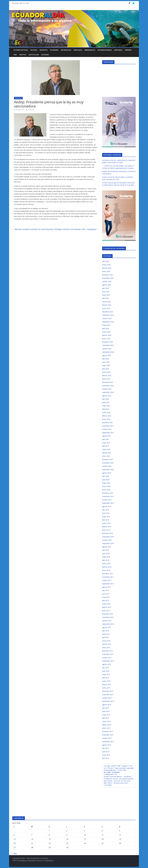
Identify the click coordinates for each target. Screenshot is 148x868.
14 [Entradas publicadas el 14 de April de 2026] (32, 839)
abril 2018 (106, 560)
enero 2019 (106, 530)
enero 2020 (106, 490)
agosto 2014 (107, 705)
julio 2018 (106, 550)
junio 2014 (106, 711)
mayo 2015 (106, 674)
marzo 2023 (106, 372)
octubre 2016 (107, 621)
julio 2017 (106, 590)
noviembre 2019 (108, 496)
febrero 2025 (107, 305)
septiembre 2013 (108, 742)
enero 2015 (106, 688)
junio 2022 (106, 402)
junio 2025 (106, 292)
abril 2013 (106, 758)
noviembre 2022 (108, 386)
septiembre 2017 (108, 584)
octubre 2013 (107, 738)
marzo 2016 (106, 641)
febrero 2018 (107, 567)
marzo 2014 (106, 721)
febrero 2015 (107, 684)
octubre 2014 (107, 698)
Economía (54, 50)
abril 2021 (106, 446)
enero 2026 (106, 271)
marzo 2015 (106, 681)
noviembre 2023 (108, 345)
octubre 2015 (107, 658)
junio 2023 (106, 362)
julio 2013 (106, 748)
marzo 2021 (106, 449)
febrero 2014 (107, 725)
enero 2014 (106, 728)
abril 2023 (106, 369)
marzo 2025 (106, 302)
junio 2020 (106, 480)
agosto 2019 (107, 506)
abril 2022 (106, 409)
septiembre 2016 (108, 624)
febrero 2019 (107, 527)
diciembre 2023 (107, 342)
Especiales (78, 50)
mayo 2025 (106, 295)
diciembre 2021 (107, 423)
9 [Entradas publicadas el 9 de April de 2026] (67, 835)
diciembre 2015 (107, 651)
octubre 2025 (107, 281)
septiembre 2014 (108, 701)
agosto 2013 (107, 745)
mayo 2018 (106, 557)
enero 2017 (106, 611)
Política (23, 55)
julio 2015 (106, 668)
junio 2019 (106, 513)
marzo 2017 (106, 604)
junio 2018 (106, 553)
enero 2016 (106, 648)
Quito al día (34, 55)
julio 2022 (106, 399)
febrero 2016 (107, 644)
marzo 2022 (106, 412)
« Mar (15, 854)
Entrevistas (66, 50)
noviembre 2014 (108, 695)
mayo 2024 (106, 325)
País (15, 55)
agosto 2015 (107, 664)
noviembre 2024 (108, 315)
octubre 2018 (107, 540)
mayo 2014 (106, 715)
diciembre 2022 (107, 382)
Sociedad (45, 55)
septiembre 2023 (108, 352)
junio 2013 (106, 752)
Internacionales (105, 50)
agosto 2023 (107, 355)
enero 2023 (106, 379)
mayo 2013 (106, 755)
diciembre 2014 (107, 691)
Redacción (31, 110)
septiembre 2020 (108, 470)
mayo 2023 (106, 365)
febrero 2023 (107, 376)
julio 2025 (106, 288)
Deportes (44, 50)
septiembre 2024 (108, 322)
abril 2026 (106, 261)
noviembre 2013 (108, 735)
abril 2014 (106, 718)
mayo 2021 (106, 443)
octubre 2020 (107, 466)
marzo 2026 (106, 265)
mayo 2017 (106, 597)
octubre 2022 (107, 389)
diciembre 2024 (107, 312)
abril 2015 (106, 678)
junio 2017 (106, 594)
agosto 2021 (107, 436)
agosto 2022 (107, 396)
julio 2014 (106, 708)
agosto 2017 (107, 587)
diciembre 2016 (107, 614)
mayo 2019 (106, 517)
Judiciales (118, 50)
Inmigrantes (90, 50)
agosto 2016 (107, 627)
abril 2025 (106, 298)
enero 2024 (106, 339)
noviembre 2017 (108, 577)
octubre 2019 (107, 500)
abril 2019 (106, 520)
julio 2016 (106, 631)
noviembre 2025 (108, 278)
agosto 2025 (107, 285)
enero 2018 (106, 570)
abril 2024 (106, 328)
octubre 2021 (107, 429)
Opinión (128, 50)
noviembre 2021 (108, 426)
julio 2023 (106, 359)
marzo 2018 (106, 564)
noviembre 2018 (108, 537)
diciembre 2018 (107, 533)
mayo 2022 (106, 406)
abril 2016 (106, 637)
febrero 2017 (107, 607)
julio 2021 (106, 439)
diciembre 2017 (107, 574)
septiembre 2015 (108, 661)
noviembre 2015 (108, 654)
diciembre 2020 (107, 459)
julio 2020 (106, 476)
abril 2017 (106, 600)
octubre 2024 (107, 318)
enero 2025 (106, 308)
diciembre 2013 (107, 731)
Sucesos (34, 50)
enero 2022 (106, 419)
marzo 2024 (106, 332)
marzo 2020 (106, 486)
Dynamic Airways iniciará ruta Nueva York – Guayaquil (73, 229)
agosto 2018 (107, 547)
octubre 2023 (107, 349)
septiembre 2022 (108, 392)
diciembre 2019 (107, 493)
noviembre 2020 (108, 463)
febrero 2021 (107, 453)
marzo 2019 (106, 523)
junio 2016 (106, 634)
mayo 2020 (106, 483)
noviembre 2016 (108, 617)
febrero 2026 (107, 268)
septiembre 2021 (108, 433)
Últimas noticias (21, 50)
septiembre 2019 (108, 503)
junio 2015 (106, 671)
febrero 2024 (107, 335)
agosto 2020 (107, 473)
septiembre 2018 (108, 543)
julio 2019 (106, 510)
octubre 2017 (107, 580)
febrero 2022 (107, 416)
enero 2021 (106, 456)
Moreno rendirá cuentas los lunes (29, 229)
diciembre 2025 (107, 275)
